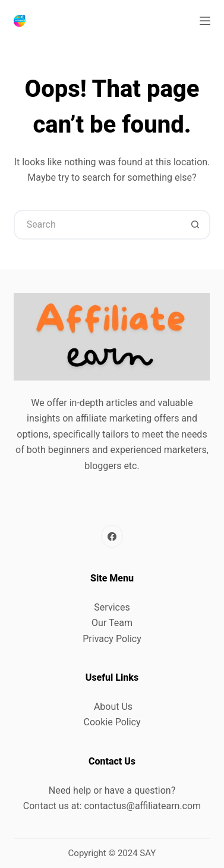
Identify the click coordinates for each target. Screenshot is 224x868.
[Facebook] (112, 536)
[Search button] (195, 225)
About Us (113, 707)
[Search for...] (97, 225)
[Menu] (205, 21)
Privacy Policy (112, 639)
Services (112, 607)
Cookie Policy (112, 722)
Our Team (112, 623)
